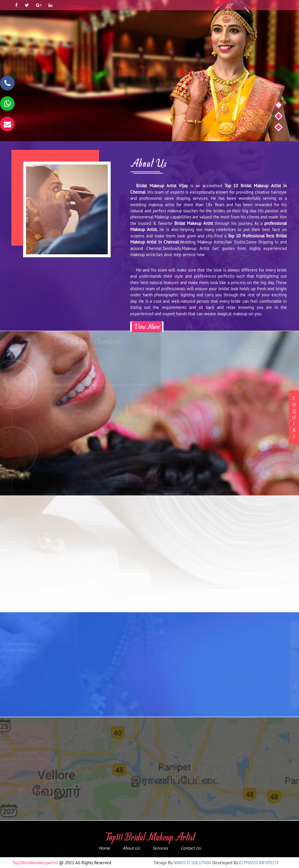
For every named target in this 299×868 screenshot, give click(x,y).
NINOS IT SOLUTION (192, 863)
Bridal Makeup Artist (194, 223)
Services (160, 848)
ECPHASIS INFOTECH (259, 863)
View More (147, 327)
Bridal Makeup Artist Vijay (162, 186)
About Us (131, 848)
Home (104, 848)
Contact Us (191, 848)
